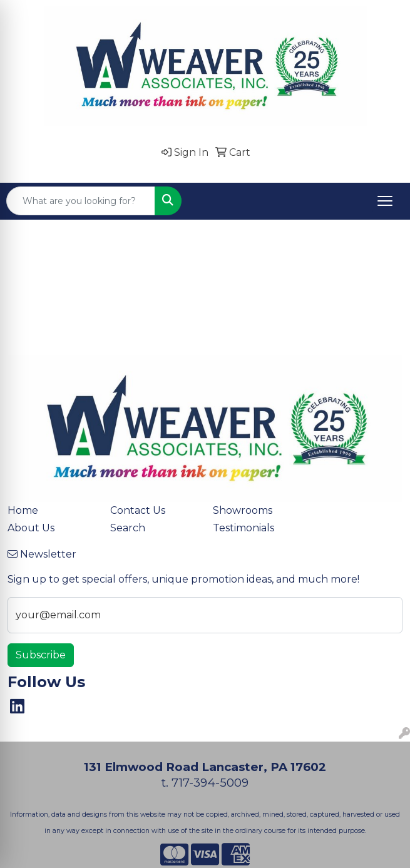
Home (23, 510)
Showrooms (243, 510)
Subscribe (41, 655)
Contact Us (138, 510)
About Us (31, 528)
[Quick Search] (81, 201)
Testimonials (243, 528)
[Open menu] (385, 201)
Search (128, 528)
